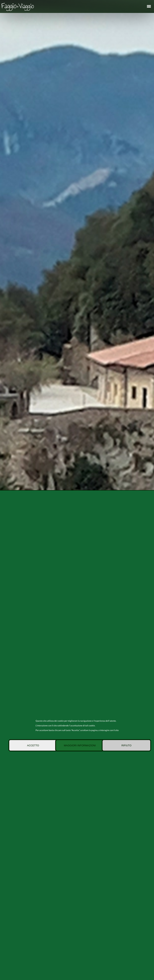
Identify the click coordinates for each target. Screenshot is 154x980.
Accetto (33, 745)
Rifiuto (126, 745)
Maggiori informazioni (80, 745)
